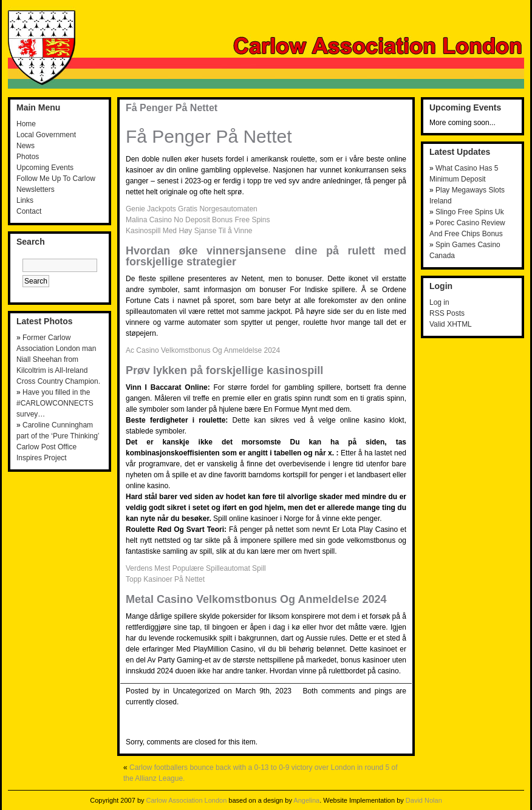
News (26, 146)
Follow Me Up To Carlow (56, 179)
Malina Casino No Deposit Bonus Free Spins (198, 220)
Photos (28, 157)
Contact (29, 211)
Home (26, 124)
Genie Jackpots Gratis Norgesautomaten (192, 209)
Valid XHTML (451, 324)
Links (25, 200)
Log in (439, 302)
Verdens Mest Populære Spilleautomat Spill (196, 568)
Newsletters (36, 189)
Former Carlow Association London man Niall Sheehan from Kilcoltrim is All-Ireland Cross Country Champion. (58, 359)
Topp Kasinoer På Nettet (165, 579)
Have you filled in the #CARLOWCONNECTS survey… (55, 403)
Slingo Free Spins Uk (470, 212)
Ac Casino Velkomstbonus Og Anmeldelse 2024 (203, 350)
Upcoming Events (45, 168)
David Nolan (424, 800)
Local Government (46, 135)
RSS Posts (447, 313)
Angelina (306, 800)
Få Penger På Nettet (172, 108)
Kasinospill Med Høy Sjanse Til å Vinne (189, 231)
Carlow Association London (187, 800)
